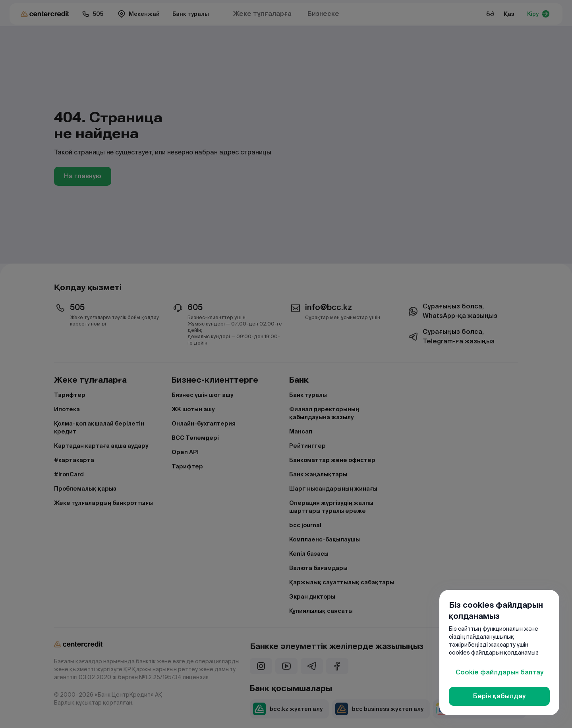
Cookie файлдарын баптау (500, 672)
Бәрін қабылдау (499, 696)
